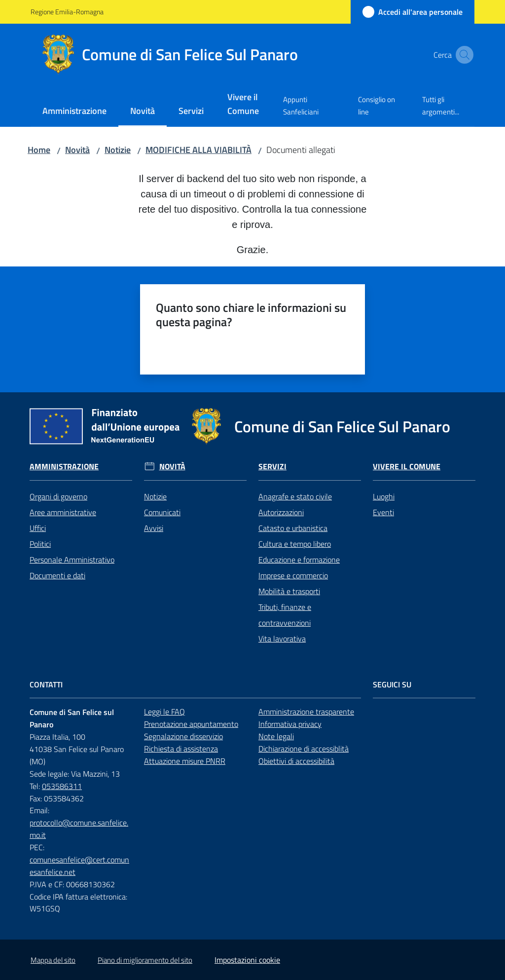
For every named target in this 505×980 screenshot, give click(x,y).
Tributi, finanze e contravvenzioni (285, 615)
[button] (463, 55)
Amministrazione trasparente (306, 712)
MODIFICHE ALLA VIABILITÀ (198, 150)
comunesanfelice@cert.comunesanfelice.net (79, 866)
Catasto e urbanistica (293, 528)
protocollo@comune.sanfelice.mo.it (79, 829)
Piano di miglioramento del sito (145, 960)
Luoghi (384, 496)
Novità (77, 150)
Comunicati (162, 512)
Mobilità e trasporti (289, 591)
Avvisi (154, 528)
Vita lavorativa (282, 639)
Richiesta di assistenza (181, 749)
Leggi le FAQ (164, 712)
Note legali (276, 736)
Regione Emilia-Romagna (67, 12)
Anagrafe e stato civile (295, 496)
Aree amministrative (63, 512)
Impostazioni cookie (247, 960)
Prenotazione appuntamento (191, 724)
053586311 (62, 786)
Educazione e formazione (299, 560)
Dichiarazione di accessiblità (304, 749)
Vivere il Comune (407, 467)
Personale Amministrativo (72, 560)
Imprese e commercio (293, 575)
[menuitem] (74, 112)
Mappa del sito (53, 960)
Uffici (38, 528)
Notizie (118, 150)
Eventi (383, 512)
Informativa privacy (290, 724)
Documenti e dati (57, 575)
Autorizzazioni (281, 512)
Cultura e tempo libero (295, 544)
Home (39, 150)
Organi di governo (58, 496)
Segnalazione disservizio (183, 736)
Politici (40, 544)
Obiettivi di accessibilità (296, 761)
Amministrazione (64, 467)
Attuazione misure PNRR (185, 761)
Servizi (272, 467)
